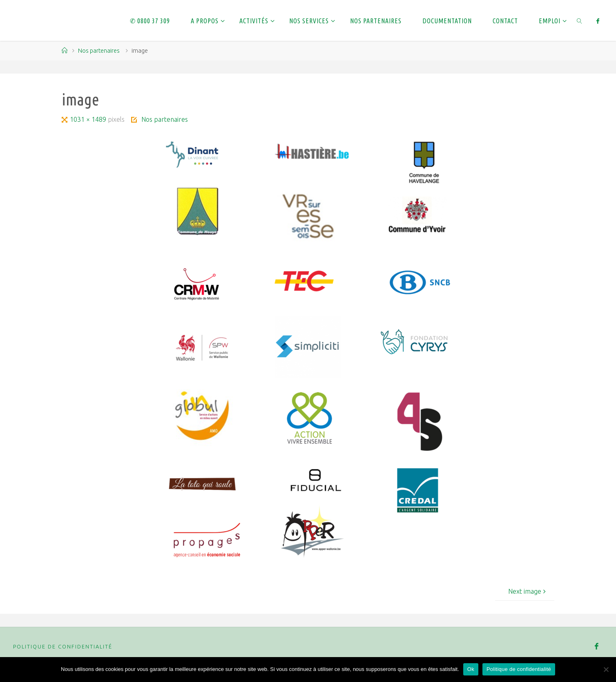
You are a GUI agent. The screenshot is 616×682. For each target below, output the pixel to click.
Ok (471, 669)
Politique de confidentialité (63, 646)
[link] (580, 20)
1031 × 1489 (89, 119)
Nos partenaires (99, 51)
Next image (528, 591)
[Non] (606, 669)
